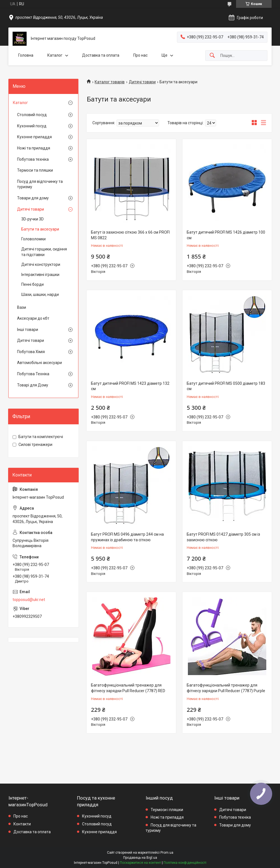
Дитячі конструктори (41, 264)
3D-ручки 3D (32, 219)
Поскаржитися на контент (140, 863)
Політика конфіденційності (185, 863)
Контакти (22, 824)
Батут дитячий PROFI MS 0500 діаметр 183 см (226, 386)
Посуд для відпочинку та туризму (40, 184)
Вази (22, 307)
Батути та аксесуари (40, 229)
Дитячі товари (142, 82)
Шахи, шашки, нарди (40, 294)
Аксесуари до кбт (33, 318)
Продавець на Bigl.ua (140, 858)
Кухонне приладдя (34, 137)
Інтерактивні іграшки (40, 275)
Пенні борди (32, 284)
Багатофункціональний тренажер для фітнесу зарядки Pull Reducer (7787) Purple (226, 688)
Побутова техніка (33, 159)
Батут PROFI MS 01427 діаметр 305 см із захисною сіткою (223, 537)
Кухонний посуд (32, 126)
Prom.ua (167, 853)
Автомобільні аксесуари (39, 363)
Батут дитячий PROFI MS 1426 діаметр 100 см (226, 235)
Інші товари (28, 330)
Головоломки (33, 239)
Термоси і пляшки (167, 810)
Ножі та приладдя (34, 148)
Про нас (140, 55)
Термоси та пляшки (35, 170)
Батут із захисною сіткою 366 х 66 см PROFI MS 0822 (130, 235)
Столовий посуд (32, 115)
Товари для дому (33, 198)
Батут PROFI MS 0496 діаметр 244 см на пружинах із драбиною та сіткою (127, 537)
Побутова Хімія (31, 352)
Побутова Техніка (33, 374)
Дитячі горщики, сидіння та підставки (44, 252)
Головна (26, 55)
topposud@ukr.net (29, 600)
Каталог (55, 55)
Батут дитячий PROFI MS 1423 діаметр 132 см (130, 386)
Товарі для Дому (33, 385)
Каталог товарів (110, 82)
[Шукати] (212, 56)
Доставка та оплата (101, 55)
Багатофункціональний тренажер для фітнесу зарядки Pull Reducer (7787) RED (128, 688)
